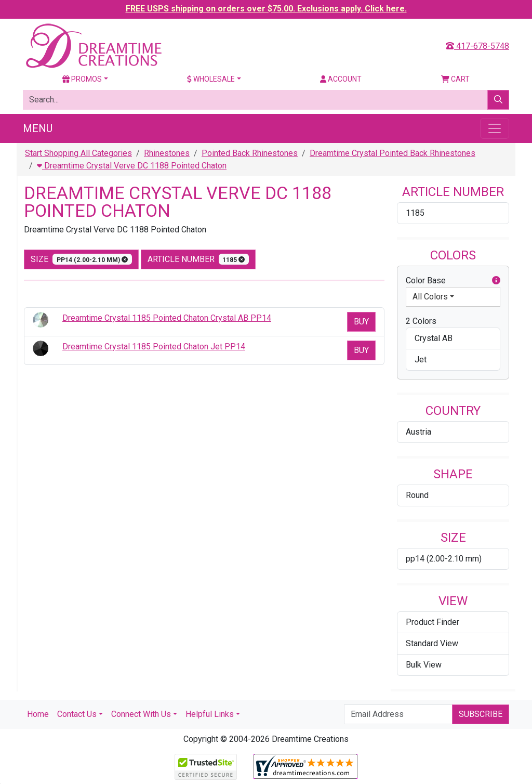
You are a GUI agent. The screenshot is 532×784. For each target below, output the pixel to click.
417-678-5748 (477, 46)
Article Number (198, 259)
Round (417, 495)
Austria (418, 432)
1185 (415, 213)
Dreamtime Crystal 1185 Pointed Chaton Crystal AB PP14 (167, 318)
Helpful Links (210, 714)
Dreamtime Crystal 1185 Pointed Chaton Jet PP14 (154, 347)
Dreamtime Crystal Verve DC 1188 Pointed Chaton (132, 166)
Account (341, 79)
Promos (82, 79)
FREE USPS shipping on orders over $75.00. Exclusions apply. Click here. (266, 9)
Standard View (432, 643)
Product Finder (433, 622)
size (81, 259)
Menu (38, 128)
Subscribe (481, 714)
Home (38, 714)
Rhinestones (167, 153)
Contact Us (77, 714)
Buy (361, 322)
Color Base (453, 281)
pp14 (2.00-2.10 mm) (444, 559)
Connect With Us (141, 714)
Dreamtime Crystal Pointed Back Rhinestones (393, 153)
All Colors (430, 297)
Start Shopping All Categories (78, 153)
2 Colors (421, 321)
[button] (496, 281)
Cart (455, 79)
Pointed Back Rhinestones (250, 153)
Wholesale (211, 79)
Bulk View (424, 665)
